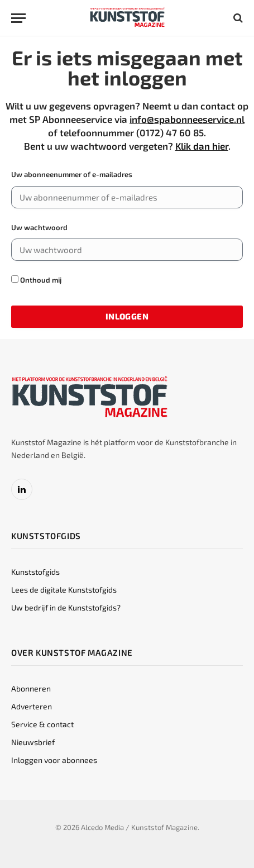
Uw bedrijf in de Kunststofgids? (66, 607)
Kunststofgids (35, 572)
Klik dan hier (202, 146)
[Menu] (18, 18)
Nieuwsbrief (33, 742)
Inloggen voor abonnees (54, 760)
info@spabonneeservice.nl (187, 119)
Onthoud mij (36, 280)
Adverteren (32, 706)
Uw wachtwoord (39, 227)
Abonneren (31, 688)
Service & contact (42, 724)
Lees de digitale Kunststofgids (64, 590)
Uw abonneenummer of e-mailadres (72, 174)
